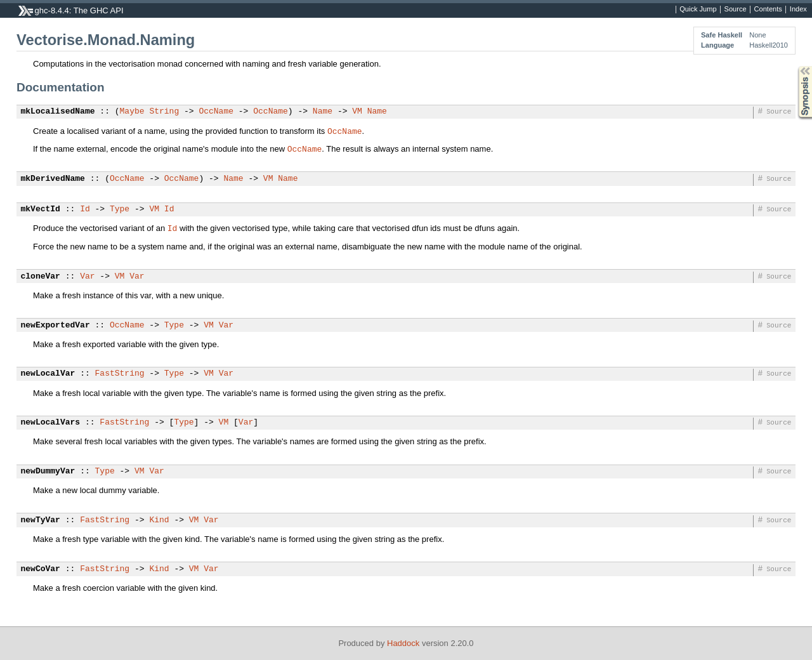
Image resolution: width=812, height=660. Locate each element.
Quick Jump (698, 10)
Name (323, 112)
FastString (120, 374)
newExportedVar (56, 326)
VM (357, 112)
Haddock (403, 643)
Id (85, 209)
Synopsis (795, 66)
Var (87, 277)
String (164, 112)
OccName (216, 112)
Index (798, 10)
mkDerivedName (53, 179)
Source (736, 10)
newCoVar (41, 569)
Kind (159, 520)
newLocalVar (48, 374)
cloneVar (41, 277)
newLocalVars (51, 423)
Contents (768, 10)
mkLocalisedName (58, 112)
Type (120, 209)
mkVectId (41, 209)
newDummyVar (48, 472)
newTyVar (41, 520)
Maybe (132, 112)
